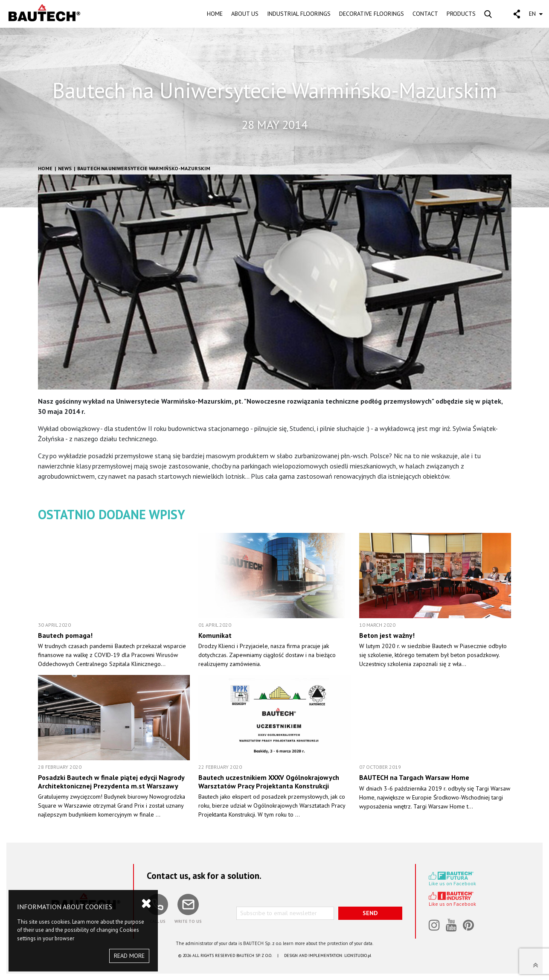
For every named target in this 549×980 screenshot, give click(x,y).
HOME (215, 14)
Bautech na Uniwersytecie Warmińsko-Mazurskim (144, 168)
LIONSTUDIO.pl (358, 955)
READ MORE (129, 956)
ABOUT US (245, 14)
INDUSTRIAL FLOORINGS (299, 14)
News (65, 168)
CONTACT (425, 14)
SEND (370, 913)
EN (536, 14)
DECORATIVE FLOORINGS (372, 14)
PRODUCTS (461, 14)
